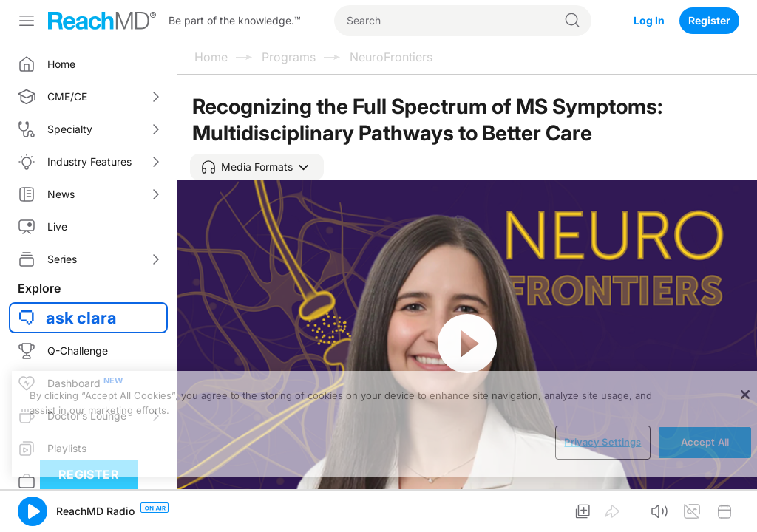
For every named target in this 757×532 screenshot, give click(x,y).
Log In (649, 20)
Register (709, 20)
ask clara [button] (81, 318)
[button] (257, 167)
